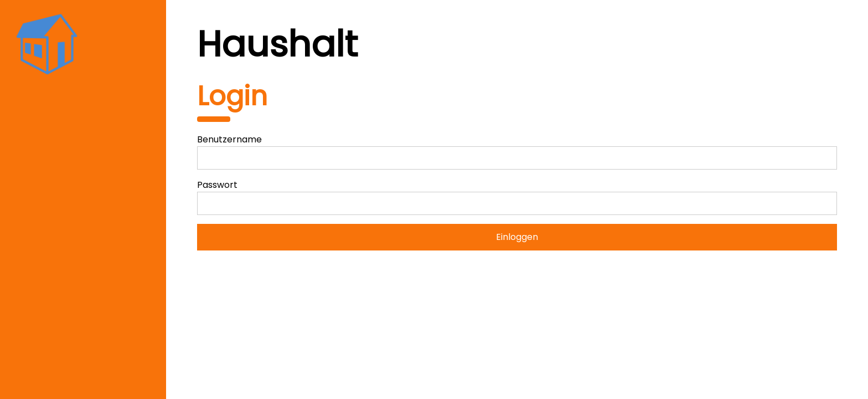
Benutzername (229, 139)
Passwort (217, 185)
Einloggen (517, 237)
